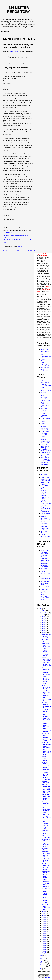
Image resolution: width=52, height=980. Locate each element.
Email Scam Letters (45, 590)
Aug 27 (45, 625)
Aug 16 (45, 923)
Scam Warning (15, 51)
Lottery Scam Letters (45, 587)
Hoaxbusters (45, 512)
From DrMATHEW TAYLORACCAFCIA (46, 752)
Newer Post (6, 250)
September (44, 613)
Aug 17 (45, 921)
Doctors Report (45, 759)
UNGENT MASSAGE (46, 674)
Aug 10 (45, 935)
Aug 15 (45, 925)
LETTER (44, 805)
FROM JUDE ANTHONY (46, 813)
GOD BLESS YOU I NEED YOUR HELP (46, 892)
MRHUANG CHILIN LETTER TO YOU (46, 646)
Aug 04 (45, 947)
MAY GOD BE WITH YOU (46, 836)
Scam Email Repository (45, 551)
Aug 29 (45, 621)
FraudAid (44, 359)
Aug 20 (45, 915)
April (42, 961)
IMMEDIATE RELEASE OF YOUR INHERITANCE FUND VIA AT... (46, 789)
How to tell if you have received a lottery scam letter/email (45, 427)
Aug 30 (45, 619)
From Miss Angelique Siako (46, 827)
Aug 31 (45, 617)
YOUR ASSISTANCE (46, 908)
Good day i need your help (46, 832)
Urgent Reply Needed (46, 872)
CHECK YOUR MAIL (46, 868)
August (43, 615)
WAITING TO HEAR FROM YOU (46, 885)
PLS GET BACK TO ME (46, 669)
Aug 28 (45, 623)
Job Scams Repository (44, 555)
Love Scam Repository (44, 566)
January (43, 967)
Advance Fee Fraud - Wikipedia (45, 499)
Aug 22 (45, 911)
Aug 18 (45, 919)
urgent (44, 757)
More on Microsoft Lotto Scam (45, 394)
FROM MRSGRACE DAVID (46, 678)
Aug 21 (45, 913)
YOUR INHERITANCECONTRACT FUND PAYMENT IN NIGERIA (46, 662)
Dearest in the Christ (46, 840)
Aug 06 (45, 943)
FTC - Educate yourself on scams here (45, 462)
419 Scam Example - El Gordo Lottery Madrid (45, 411)
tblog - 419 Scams (44, 594)
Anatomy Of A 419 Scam (45, 517)
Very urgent (45, 852)
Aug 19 (45, 917)
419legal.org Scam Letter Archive (45, 583)
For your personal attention (45, 844)
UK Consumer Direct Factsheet (46, 442)
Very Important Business (46, 803)
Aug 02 (45, 951)
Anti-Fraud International (45, 365)
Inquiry (44, 897)
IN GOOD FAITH (45, 651)
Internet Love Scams (45, 368)
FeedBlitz (48, 978)
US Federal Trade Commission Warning (45, 488)
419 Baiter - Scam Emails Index (45, 598)
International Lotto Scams (45, 458)
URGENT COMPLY (45, 782)
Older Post (32, 250)
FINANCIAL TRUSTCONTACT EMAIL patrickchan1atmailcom (46, 775)
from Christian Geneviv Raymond (46, 767)
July (42, 955)
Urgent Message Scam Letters (46, 536)
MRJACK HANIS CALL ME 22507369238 (46, 718)
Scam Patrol (45, 371)
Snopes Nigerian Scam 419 (45, 508)
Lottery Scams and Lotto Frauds (45, 420)
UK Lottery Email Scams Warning (45, 446)
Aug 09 (45, 937)
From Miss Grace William (45, 900)
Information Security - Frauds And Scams (45, 527)
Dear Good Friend (45, 735)
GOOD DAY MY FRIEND (46, 817)
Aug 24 (45, 631)
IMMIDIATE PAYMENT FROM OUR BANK (46, 797)
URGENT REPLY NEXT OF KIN (46, 726)
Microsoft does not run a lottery (46, 390)
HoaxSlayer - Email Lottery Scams (45, 405)
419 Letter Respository (45, 558)
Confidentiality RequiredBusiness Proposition (46, 745)
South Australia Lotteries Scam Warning (46, 454)
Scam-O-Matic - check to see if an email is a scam (46, 352)
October (43, 611)
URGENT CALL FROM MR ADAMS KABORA (46, 878)
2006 (41, 969)
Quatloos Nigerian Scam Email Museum (46, 578)
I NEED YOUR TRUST (46, 731)
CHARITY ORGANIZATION (46, 739)
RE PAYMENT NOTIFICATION (46, 711)
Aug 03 (45, 949)
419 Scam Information (44, 475)
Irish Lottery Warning (45, 439)
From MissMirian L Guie (46, 687)
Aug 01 (45, 953)
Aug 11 (45, 933)
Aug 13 (45, 929)
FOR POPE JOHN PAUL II (46, 699)
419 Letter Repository (19, 10)
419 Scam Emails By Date (46, 569)
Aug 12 (45, 931)
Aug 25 (45, 629)
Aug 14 (45, 927)
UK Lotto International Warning (45, 382)
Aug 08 (45, 939)
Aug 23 (45, 633)
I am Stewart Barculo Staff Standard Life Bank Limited (46, 858)
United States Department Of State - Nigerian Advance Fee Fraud (46, 481)
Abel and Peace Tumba (45, 821)
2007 (41, 609)
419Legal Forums (44, 532)
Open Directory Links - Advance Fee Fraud (46, 504)
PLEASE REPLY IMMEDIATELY (46, 705)
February (43, 965)
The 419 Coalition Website (44, 494)
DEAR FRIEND (45, 865)
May (42, 959)
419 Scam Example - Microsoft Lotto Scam (45, 400)
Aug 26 (45, 627)
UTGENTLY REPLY (45, 763)
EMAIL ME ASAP (45, 683)
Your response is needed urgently (46, 636)
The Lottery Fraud (44, 435)
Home (19, 250)
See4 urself (45, 904)
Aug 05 (45, 945)
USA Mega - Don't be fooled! (46, 450)
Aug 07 (45, 941)
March (43, 963)
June (42, 957)
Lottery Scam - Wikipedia (45, 432)
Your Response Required (46, 809)
